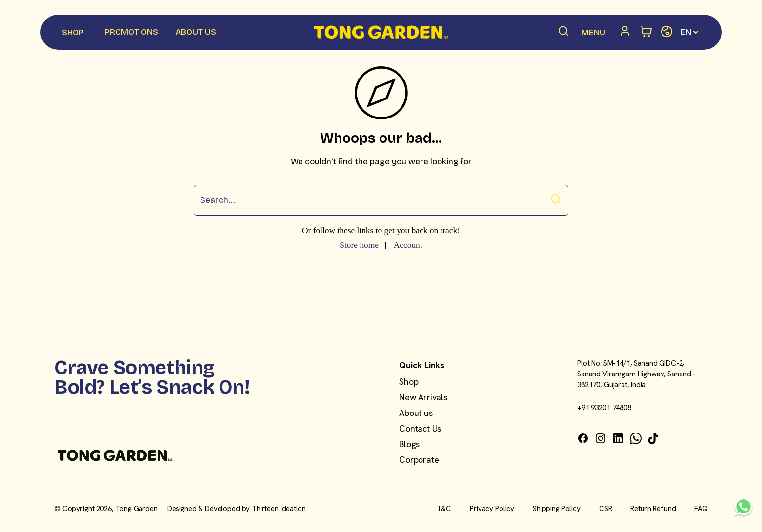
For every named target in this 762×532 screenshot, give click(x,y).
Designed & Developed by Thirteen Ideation (237, 509)
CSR (606, 509)
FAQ (701, 509)
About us (416, 413)
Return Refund (653, 509)
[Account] (627, 32)
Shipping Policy (557, 509)
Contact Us (420, 428)
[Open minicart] (647, 32)
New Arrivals (423, 397)
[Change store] (667, 32)
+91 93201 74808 (604, 408)
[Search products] (564, 32)
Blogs (409, 444)
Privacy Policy (492, 509)
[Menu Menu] (593, 33)
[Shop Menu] (73, 33)
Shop (409, 382)
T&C (444, 509)
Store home (359, 245)
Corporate (419, 460)
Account (408, 245)
